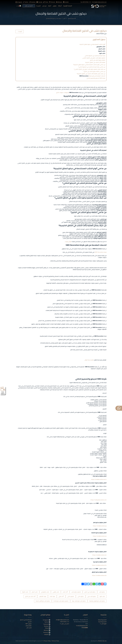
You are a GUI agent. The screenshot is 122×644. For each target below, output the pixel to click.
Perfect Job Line (102, 641)
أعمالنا (60, 6)
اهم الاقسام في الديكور (26, 620)
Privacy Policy (47, 641)
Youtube (39, 2)
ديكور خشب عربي (92, 596)
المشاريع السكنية (102, 620)
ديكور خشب (102, 592)
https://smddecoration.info (99, 565)
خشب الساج (35, 592)
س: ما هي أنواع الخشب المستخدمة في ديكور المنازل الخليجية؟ (89, 65)
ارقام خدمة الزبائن (89, 360)
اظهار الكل (103, 624)
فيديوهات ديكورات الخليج (63, 92)
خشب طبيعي (56, 592)
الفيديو (30, 622)
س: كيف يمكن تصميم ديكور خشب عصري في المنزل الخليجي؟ (90, 69)
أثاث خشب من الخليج (30, 596)
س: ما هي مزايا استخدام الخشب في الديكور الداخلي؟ (92, 67)
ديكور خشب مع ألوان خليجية (43, 601)
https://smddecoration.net (99, 555)
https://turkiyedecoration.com (99, 500)
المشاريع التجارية (102, 622)
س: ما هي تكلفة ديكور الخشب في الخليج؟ (94, 71)
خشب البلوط (25, 592)
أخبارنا (50, 6)
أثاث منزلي (61, 596)
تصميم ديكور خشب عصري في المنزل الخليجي (94, 58)
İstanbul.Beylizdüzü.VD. (82, 627)
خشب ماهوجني (45, 592)
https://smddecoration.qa (100, 526)
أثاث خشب (65, 592)
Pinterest (52, 2)
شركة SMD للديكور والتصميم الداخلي (96, 78)
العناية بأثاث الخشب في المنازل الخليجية (95, 62)
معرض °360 (28, 624)
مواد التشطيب (43, 596)
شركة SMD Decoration (101, 252)
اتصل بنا (39, 6)
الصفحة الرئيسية (68, 6)
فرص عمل (29, 628)
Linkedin (66, 2)
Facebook (32, 2)
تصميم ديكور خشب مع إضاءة (61, 601)
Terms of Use (55, 641)
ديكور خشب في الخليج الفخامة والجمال (54, 18)
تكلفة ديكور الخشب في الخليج (98, 60)
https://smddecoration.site (99, 575)
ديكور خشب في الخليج (90, 592)
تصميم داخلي (71, 596)
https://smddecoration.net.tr (99, 479)
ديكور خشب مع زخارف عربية (79, 601)
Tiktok (46, 2)
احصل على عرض (29, 6)
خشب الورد (102, 596)
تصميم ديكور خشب (76, 592)
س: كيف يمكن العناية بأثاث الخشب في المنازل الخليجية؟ (91, 74)
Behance (59, 2)
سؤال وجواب (68, 242)
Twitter (26, 2)
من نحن (44, 6)
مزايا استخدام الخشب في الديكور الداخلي (95, 56)
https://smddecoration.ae (100, 536)
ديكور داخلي (81, 596)
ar (19, 6)
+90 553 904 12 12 (86, 2)
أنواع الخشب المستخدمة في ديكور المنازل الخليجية (92, 44)
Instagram (19, 2)
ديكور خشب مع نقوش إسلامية (97, 601)
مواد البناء (52, 596)
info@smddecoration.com (99, 2)
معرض (55, 6)
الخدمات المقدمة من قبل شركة (92, 76)
